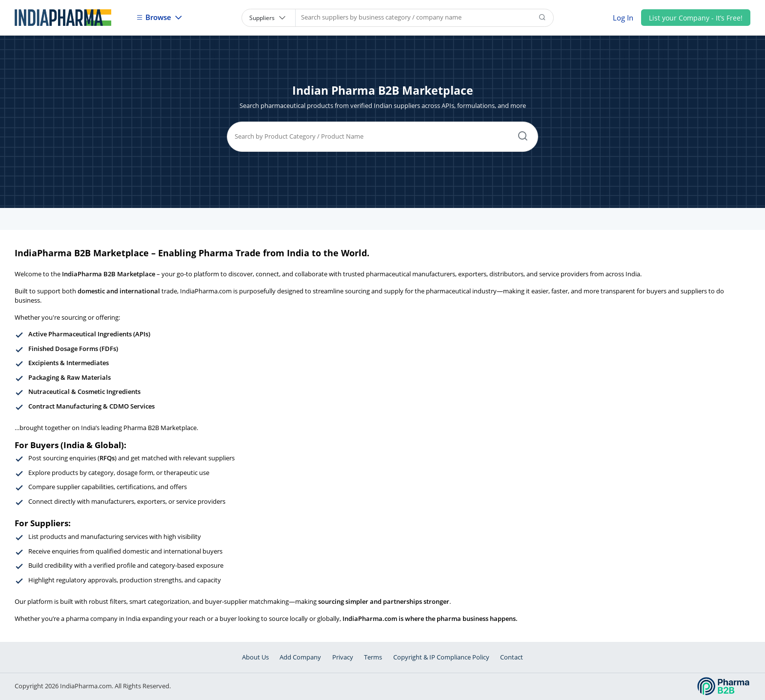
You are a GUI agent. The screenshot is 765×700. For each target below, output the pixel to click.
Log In (623, 18)
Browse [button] (155, 17)
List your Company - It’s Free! (696, 18)
